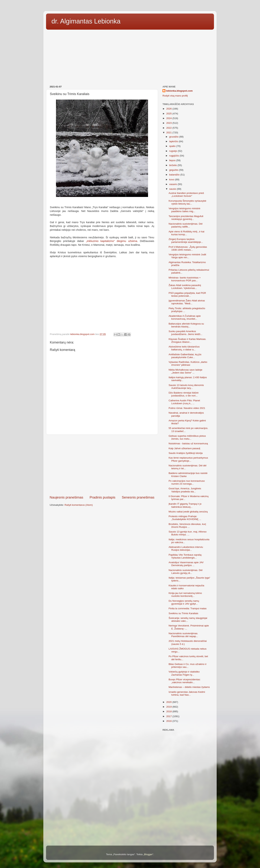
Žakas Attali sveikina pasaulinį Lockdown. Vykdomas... (185, 287)
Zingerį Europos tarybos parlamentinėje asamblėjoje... (186, 241)
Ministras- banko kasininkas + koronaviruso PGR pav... (185, 279)
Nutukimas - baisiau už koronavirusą (188, 443)
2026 (169, 109)
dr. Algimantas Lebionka (86, 21)
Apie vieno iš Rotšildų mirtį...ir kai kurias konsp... (187, 233)
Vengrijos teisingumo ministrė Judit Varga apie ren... (187, 256)
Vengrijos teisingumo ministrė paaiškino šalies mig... (185, 210)
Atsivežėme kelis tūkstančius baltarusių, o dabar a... (184, 348)
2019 (169, 707)
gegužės (174, 170)
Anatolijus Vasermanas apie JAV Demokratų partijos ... (186, 564)
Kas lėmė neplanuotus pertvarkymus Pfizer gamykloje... (188, 459)
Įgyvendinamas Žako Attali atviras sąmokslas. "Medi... (187, 302)
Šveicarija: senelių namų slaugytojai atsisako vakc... (188, 619)
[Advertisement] (130, 56)
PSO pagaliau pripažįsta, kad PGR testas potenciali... (187, 294)
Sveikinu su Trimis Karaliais (183, 613)
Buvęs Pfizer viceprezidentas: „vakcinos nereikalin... (185, 681)
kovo (172, 180)
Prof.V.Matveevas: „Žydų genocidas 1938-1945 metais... (188, 248)
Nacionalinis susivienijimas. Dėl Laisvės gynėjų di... (186, 572)
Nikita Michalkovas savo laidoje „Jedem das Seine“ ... (186, 371)
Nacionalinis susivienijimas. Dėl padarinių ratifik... (186, 225)
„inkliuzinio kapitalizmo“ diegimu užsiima (112, 241)
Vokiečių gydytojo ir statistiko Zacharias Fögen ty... (184, 673)
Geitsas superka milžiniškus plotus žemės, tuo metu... (187, 437)
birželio (173, 165)
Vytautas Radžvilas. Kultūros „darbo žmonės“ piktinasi (188, 363)
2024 (169, 118)
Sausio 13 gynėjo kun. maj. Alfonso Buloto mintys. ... (188, 533)
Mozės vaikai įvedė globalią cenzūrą (188, 512)
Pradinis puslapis (102, 497)
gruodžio (174, 137)
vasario (173, 184)
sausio (173, 189)
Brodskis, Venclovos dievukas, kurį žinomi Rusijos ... (187, 526)
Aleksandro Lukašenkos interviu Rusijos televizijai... (186, 548)
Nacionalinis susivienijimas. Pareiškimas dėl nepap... (183, 635)
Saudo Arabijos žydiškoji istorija (186, 453)
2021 (169, 133)
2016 (169, 721)
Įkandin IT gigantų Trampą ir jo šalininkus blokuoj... (185, 505)
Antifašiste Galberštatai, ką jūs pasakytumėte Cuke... (185, 356)
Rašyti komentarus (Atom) (79, 505)
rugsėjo (174, 151)
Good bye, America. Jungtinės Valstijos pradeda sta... (185, 490)
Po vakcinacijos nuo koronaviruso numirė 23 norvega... (187, 482)
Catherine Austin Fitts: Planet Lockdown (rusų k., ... (184, 402)
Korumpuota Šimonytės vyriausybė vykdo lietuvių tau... (188, 202)
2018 (169, 711)
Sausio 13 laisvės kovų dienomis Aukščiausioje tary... (186, 387)
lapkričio (174, 141)
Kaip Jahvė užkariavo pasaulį (184, 448)
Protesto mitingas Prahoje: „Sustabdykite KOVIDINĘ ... (185, 518)
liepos (173, 160)
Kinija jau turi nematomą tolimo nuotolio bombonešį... (185, 595)
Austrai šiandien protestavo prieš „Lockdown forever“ (186, 195)
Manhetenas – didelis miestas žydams (189, 687)
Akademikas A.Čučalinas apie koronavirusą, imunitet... (185, 317)
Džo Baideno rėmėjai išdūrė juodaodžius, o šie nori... (184, 394)
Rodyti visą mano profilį (175, 96)
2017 (169, 716)
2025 (169, 114)
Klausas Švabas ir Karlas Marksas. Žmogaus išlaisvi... (188, 340)
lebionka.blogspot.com (179, 91)
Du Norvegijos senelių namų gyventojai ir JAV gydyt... (184, 602)
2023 (169, 123)
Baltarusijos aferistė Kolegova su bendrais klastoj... (186, 325)
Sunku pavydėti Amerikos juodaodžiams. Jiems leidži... (186, 333)
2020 (169, 702)
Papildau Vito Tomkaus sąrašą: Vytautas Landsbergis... (185, 556)
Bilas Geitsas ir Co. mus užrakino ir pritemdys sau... (188, 666)
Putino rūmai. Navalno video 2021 (187, 408)
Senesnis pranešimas (138, 497)
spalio (173, 146)
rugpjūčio (175, 156)
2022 (169, 128)
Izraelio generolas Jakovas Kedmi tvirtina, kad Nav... (187, 693)
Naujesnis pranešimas (66, 497)
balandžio (175, 175)
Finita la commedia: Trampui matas (188, 608)
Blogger (148, 854)
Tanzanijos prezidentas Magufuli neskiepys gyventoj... (186, 218)
